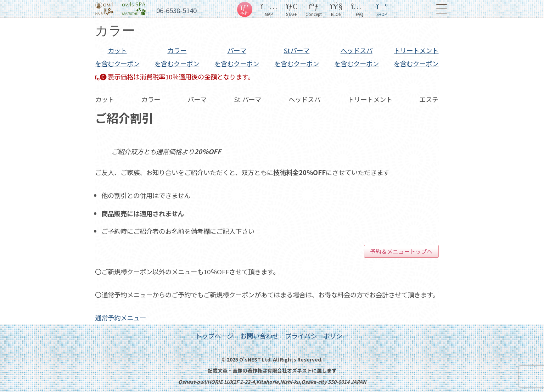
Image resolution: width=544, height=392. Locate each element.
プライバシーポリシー (317, 336)
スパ (357, 57)
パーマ (237, 57)
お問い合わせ (259, 336)
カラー (177, 57)
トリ (416, 57)
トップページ (214, 336)
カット (117, 57)
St (297, 57)
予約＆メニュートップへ (401, 251)
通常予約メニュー (120, 318)
